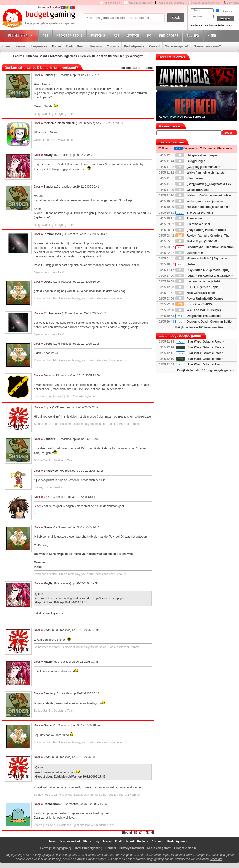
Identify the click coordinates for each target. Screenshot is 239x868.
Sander (49, 75)
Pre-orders (170, 35)
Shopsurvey (39, 46)
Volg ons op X (112, 3)
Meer (212, 35)
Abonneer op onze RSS (206, 3)
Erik (46, 497)
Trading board (124, 842)
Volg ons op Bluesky (140, 3)
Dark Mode (233, 3)
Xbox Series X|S (70, 35)
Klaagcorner (189, 178)
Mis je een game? (177, 46)
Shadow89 (51, 471)
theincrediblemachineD (60, 123)
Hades (185, 264)
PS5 (46, 35)
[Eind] (149, 68)
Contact (155, 46)
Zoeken (229, 133)
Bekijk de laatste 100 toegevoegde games (205, 370)
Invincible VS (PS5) (194, 304)
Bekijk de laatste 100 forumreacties (199, 327)
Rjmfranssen (52, 234)
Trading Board (75, 46)
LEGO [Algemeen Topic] (197, 287)
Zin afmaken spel (193, 224)
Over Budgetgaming (89, 848)
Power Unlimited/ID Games (199, 299)
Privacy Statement (132, 848)
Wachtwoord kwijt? (214, 25)
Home (6, 46)
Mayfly (48, 155)
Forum (56, 46)
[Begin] (126, 68)
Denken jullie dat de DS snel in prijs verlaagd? (112, 56)
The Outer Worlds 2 (194, 213)
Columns (113, 46)
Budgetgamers (134, 46)
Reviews (96, 46)
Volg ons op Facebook (171, 3)
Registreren (197, 25)
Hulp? (229, 25)
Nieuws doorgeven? (207, 46)
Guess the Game (192, 190)
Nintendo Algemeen (64, 56)
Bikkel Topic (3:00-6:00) (197, 241)
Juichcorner (189, 253)
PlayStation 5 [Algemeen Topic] (202, 270)
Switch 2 (98, 35)
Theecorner (189, 218)
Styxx (48, 407)
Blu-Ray (194, 35)
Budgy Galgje (190, 161)
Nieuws (20, 46)
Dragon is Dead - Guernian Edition (204, 322)
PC (150, 35)
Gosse (48, 282)
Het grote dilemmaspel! (197, 155)
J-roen (48, 376)
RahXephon (52, 804)
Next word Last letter (195, 293)
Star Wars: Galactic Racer (205, 365)
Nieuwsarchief (70, 842)
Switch (134, 35)
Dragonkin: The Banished (198, 316)
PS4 (117, 35)
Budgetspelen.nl (185, 848)
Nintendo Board (36, 56)
